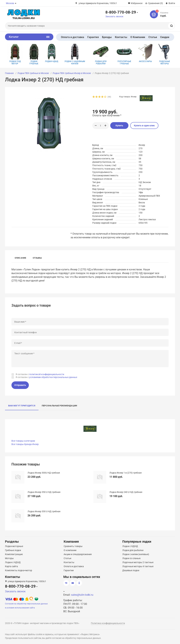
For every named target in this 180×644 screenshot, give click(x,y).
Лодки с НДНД (13, 562)
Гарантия (93, 37)
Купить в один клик (144, 126)
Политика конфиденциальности (108, 623)
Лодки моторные (14, 546)
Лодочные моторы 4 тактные (138, 566)
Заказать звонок (114, 16)
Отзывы (37, 258)
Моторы (9, 558)
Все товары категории (23, 441)
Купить (119, 126)
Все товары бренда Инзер (25, 444)
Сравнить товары (73, 546)
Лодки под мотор (15, 54)
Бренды (107, 37)
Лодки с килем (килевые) (136, 554)
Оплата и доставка (73, 37)
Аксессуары (145, 53)
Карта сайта (11, 566)
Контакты (121, 37)
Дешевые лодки (131, 570)
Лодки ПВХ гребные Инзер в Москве (72, 73)
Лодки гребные (34, 54)
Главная (9, 73)
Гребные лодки (13, 550)
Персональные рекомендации (59, 406)
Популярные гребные (124, 54)
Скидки (165, 37)
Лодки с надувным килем (75, 54)
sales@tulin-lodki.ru (82, 595)
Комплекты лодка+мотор (19, 570)
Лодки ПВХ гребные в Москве (33, 73)
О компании (70, 550)
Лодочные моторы (165, 54)
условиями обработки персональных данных (53, 377)
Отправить (20, 385)
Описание (20, 258)
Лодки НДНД (52, 53)
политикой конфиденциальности (47, 374)
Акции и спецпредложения (78, 554)
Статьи (153, 37)
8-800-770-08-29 (121, 12)
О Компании (138, 37)
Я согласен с (40, 374)
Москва (10, 3)
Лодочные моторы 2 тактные (138, 562)
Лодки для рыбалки (101, 54)
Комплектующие (14, 554)
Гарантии (69, 570)
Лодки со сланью (131, 558)
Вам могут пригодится (22, 406)
